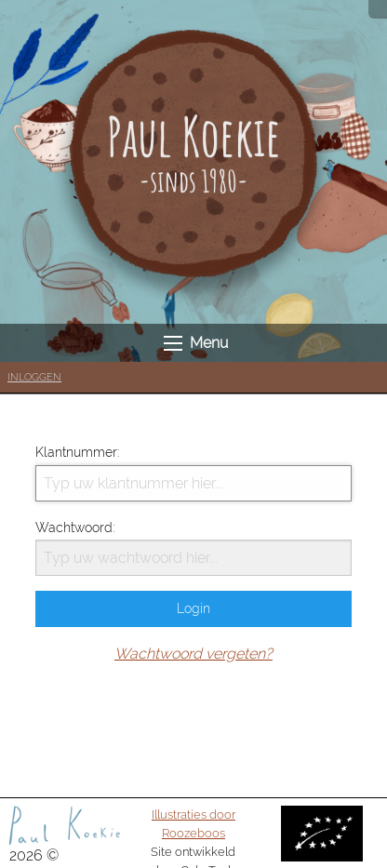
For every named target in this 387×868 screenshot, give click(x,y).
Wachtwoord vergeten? (193, 654)
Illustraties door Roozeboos (193, 823)
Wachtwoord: (193, 548)
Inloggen (34, 377)
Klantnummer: (193, 473)
